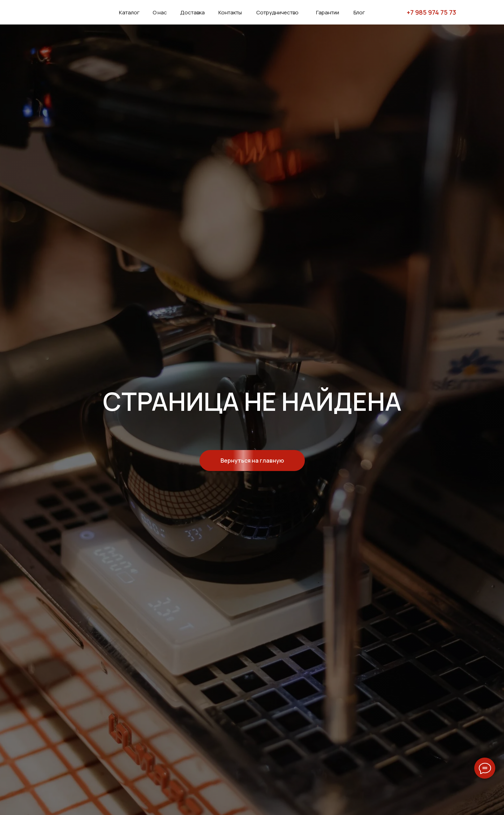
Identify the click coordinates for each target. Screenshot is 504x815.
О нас (160, 12)
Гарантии (328, 12)
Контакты (230, 12)
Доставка (192, 12)
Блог (359, 12)
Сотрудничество (277, 12)
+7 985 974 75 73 (431, 12)
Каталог (129, 12)
